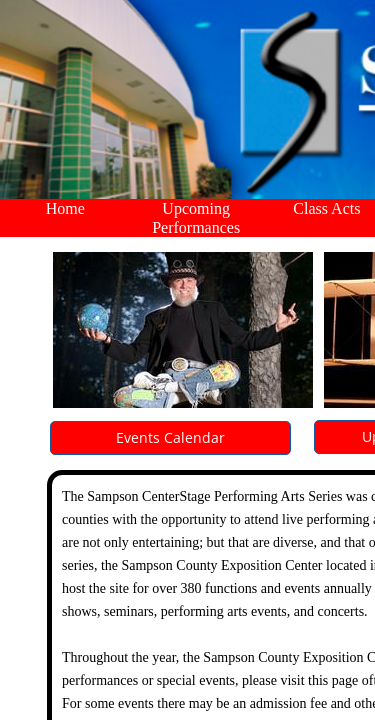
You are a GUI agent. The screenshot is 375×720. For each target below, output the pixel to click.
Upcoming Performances (196, 218)
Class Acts (326, 208)
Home (65, 208)
